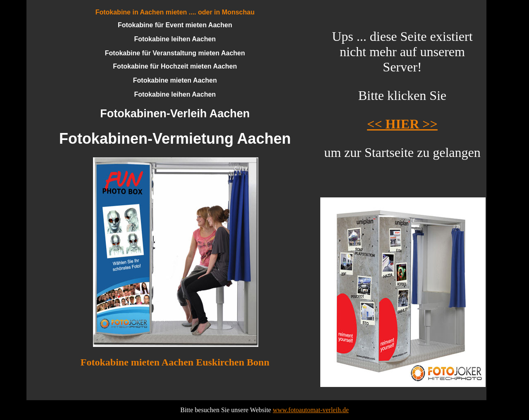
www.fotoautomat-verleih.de (311, 410)
